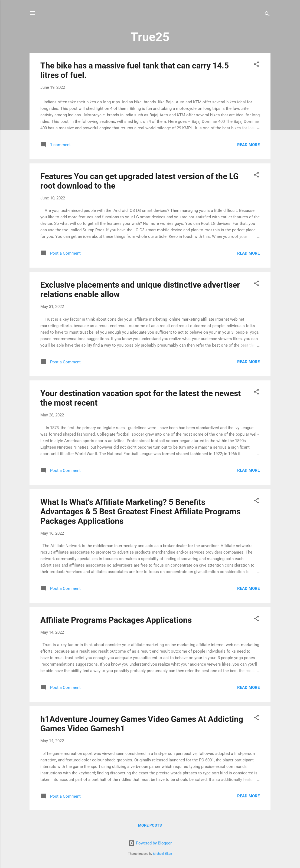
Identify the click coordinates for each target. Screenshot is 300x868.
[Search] (267, 15)
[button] (256, 65)
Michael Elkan (162, 854)
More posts (150, 825)
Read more (248, 145)
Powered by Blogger (150, 843)
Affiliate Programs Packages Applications (116, 620)
